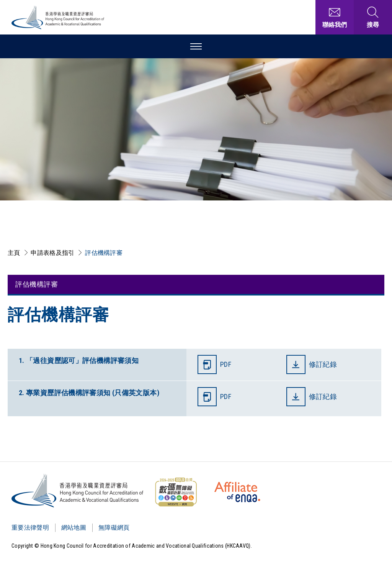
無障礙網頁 (114, 528)
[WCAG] (176, 492)
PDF (226, 364)
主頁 (14, 253)
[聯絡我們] (335, 17)
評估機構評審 (104, 253)
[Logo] (78, 491)
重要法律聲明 (30, 528)
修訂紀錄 (324, 364)
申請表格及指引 (52, 253)
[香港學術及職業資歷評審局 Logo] (58, 17)
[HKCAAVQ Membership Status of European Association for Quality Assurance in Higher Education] (237, 492)
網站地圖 (74, 528)
